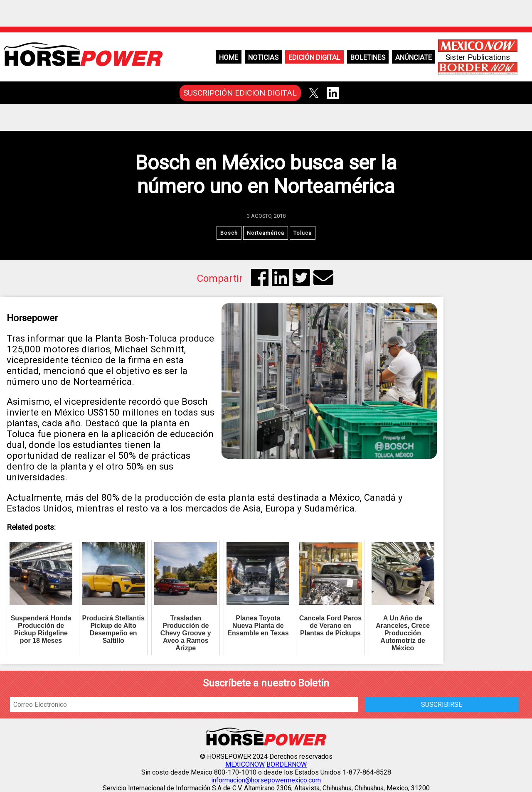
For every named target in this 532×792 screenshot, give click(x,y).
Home (229, 57)
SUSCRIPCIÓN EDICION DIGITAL (240, 93)
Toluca (303, 233)
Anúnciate (414, 57)
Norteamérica (266, 233)
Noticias (263, 57)
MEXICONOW (245, 764)
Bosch (229, 233)
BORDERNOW (287, 764)
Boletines (368, 57)
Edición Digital (314, 57)
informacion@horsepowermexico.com (266, 780)
